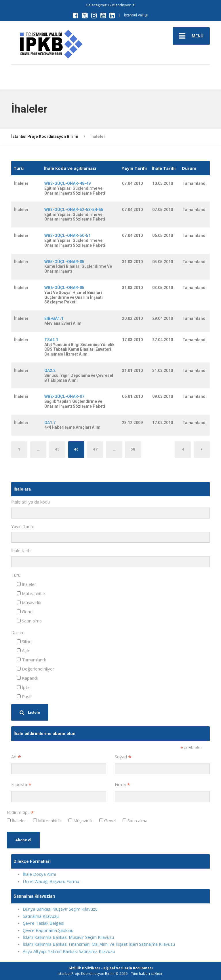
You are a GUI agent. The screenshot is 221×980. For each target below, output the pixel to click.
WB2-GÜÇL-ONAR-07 (64, 396)
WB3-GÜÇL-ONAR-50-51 (67, 235)
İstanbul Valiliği (136, 15)
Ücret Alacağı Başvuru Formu (51, 881)
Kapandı (27, 678)
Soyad (123, 757)
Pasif (24, 696)
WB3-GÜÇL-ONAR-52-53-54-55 (74, 210)
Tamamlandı (31, 660)
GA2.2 (50, 371)
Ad (16, 757)
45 (57, 449)
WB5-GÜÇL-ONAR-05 (64, 262)
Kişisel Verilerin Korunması (128, 968)
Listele (30, 712)
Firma (123, 785)
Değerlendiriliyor (36, 669)
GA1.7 (50, 423)
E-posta (21, 785)
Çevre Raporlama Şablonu (48, 930)
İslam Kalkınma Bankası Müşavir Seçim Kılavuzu (68, 937)
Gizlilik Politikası (84, 968)
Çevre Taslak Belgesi (43, 923)
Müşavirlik (29, 603)
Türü (16, 575)
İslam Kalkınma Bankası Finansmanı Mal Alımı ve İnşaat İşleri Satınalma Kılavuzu (99, 944)
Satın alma (29, 621)
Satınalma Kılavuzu (41, 916)
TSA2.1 (51, 340)
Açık (23, 650)
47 (95, 449)
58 (133, 449)
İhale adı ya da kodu (31, 502)
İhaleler (27, 584)
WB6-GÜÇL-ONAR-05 (64, 288)
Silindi (25, 641)
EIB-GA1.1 (54, 318)
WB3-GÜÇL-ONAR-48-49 (67, 183)
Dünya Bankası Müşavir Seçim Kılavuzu (60, 909)
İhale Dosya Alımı (39, 874)
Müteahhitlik (31, 593)
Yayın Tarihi (22, 526)
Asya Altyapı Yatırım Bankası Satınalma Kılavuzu (69, 951)
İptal (24, 687)
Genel (25, 611)
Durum (18, 632)
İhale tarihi (21, 550)
